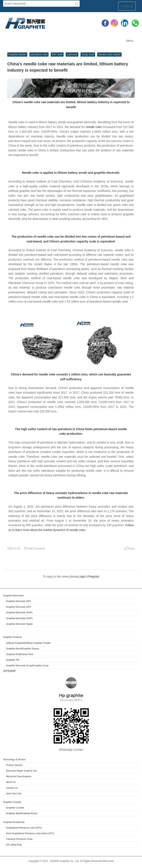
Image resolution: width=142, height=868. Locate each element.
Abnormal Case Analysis (19, 776)
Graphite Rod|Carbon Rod (20, 654)
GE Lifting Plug (14, 845)
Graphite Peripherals (14, 822)
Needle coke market (109, 54)
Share (129, 549)
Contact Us (12, 788)
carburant (72, 54)
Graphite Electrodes (13, 596)
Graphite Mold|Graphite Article (22, 813)
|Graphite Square (30, 649)
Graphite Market (17, 54)
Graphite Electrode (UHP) (19, 618)
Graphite (11, 649)
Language (127, 6)
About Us (11, 782)
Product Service (14, 765)
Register (94, 577)
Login (82, 577)
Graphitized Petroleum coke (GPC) (24, 828)
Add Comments (35, 549)
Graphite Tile (13, 660)
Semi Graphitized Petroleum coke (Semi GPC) (30, 833)
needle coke (94, 127)
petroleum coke (39, 54)
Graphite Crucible (12, 802)
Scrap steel (88, 54)
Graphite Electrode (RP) (18, 601)
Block (18, 649)
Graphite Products (13, 637)
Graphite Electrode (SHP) (19, 612)
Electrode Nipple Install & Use (21, 771)
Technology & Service (14, 759)
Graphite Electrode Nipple (19, 624)
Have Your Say (14, 793)
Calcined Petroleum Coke (19, 839)
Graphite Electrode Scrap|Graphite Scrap (27, 665)
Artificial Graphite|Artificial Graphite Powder (28, 643)
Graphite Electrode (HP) (18, 607)
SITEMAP (9, 671)
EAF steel (57, 54)
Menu (130, 41)
